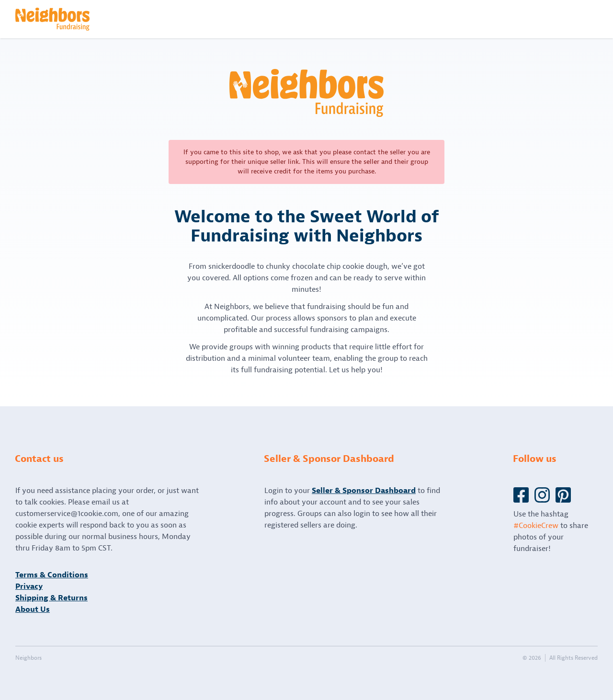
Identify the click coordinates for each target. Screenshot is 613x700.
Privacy (29, 586)
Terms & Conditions (52, 575)
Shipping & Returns (51, 598)
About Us (33, 609)
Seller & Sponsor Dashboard (364, 491)
